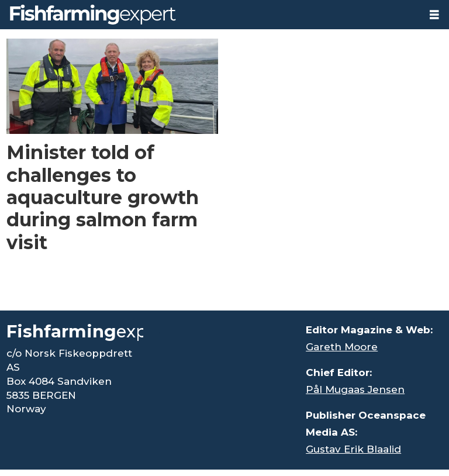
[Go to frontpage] (93, 15)
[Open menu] (434, 15)
